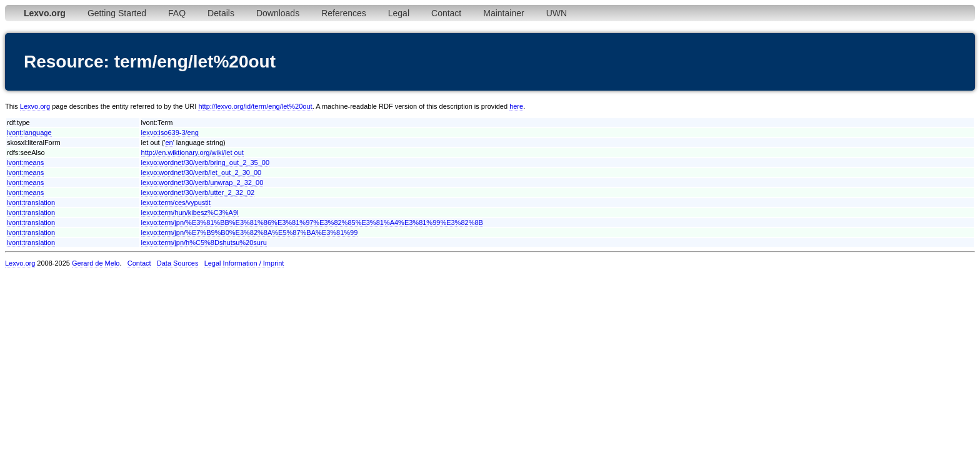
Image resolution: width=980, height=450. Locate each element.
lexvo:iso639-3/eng (170, 132)
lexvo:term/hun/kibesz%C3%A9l (190, 212)
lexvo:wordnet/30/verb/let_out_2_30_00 (202, 172)
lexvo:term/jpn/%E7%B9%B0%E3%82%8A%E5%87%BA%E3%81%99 (250, 232)
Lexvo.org (35, 106)
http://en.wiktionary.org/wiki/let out (192, 152)
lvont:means (25, 162)
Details (221, 13)
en (169, 142)
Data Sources (178, 263)
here (516, 106)
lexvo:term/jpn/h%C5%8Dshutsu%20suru (204, 242)
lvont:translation (31, 202)
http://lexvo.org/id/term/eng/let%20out (255, 106)
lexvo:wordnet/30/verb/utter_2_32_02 (198, 192)
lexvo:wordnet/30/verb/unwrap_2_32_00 (202, 182)
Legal (399, 13)
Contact (446, 13)
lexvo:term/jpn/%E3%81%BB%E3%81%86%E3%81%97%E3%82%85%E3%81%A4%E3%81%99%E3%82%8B (312, 222)
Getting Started (117, 13)
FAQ (177, 13)
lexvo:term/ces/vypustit (176, 202)
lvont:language (29, 132)
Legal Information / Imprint (244, 263)
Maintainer (503, 13)
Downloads (278, 13)
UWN (557, 13)
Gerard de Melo (96, 263)
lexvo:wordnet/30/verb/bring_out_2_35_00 (205, 162)
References (344, 13)
